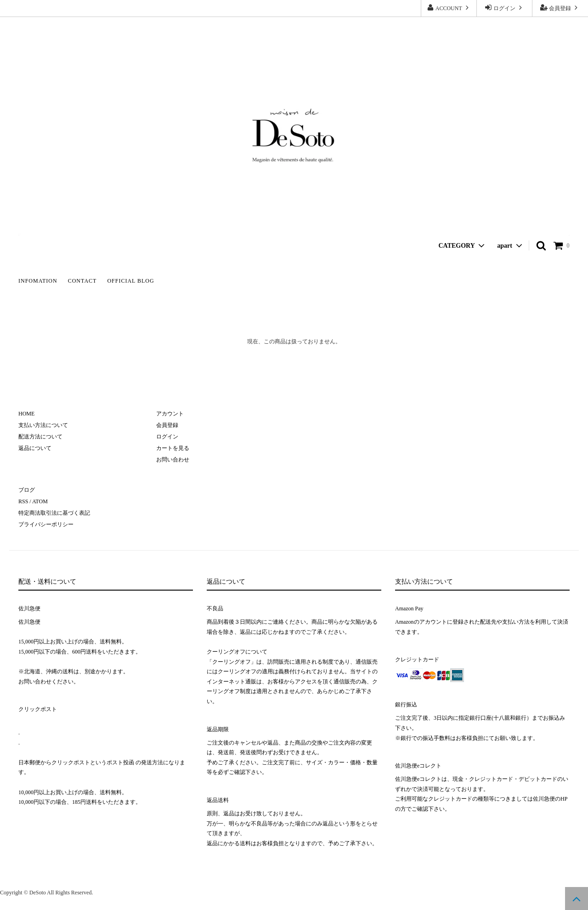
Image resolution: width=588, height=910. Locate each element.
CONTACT (82, 281)
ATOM (40, 501)
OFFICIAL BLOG (130, 281)
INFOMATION (38, 281)
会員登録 (560, 8)
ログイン (504, 8)
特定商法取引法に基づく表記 (54, 513)
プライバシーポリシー (46, 524)
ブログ (27, 490)
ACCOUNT (449, 8)
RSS (23, 501)
